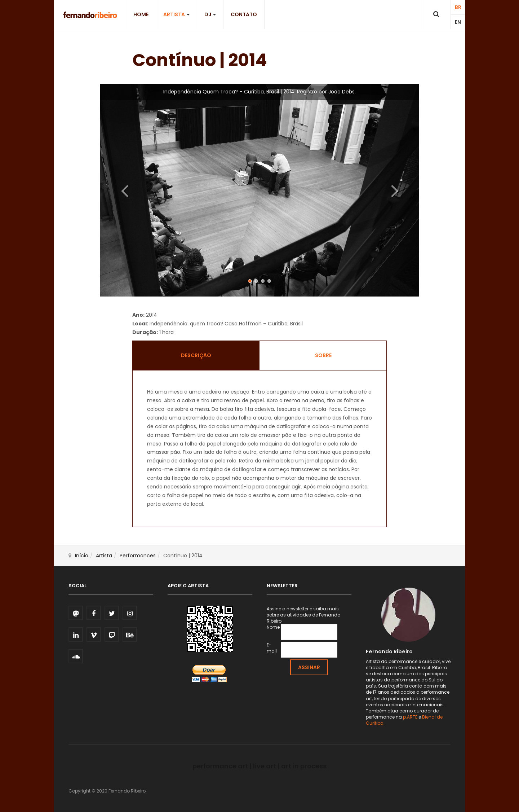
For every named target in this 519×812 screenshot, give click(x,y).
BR (458, 7)
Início (82, 556)
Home (141, 14)
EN (458, 22)
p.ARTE (410, 717)
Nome (273, 627)
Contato (244, 14)
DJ (210, 14)
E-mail (272, 648)
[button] (124, 190)
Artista (176, 14)
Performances (138, 556)
